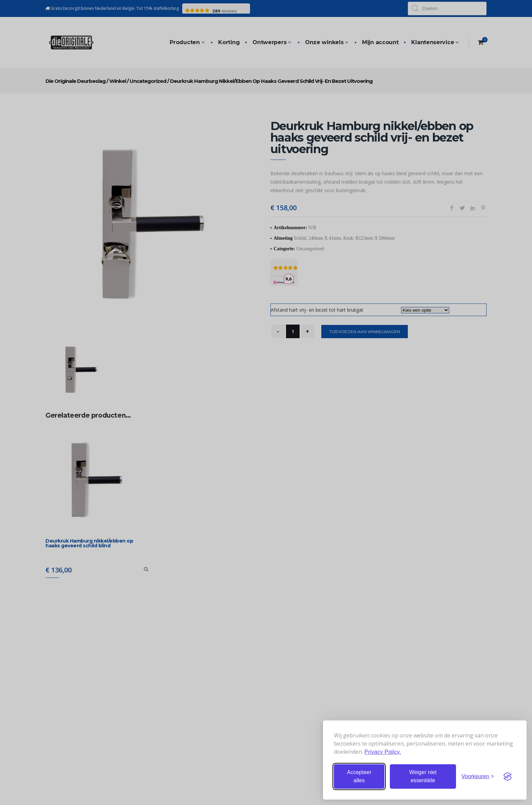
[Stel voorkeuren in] (478, 776)
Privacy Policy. (383, 752)
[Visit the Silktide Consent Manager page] (508, 776)
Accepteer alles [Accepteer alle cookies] (359, 776)
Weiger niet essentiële (423, 776)
